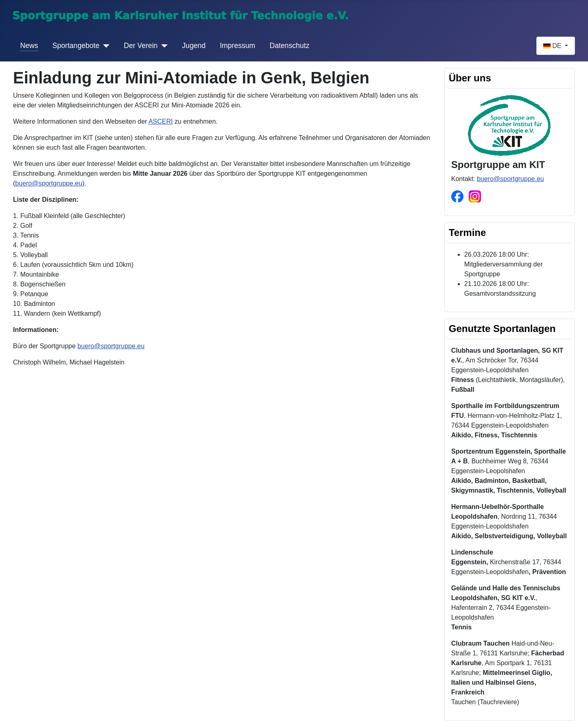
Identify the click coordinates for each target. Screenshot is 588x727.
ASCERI (161, 121)
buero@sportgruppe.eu (49, 183)
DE (553, 46)
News (29, 46)
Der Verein (141, 46)
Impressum (237, 46)
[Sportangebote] (104, 46)
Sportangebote (76, 46)
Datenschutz (289, 46)
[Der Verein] (163, 46)
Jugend (194, 46)
